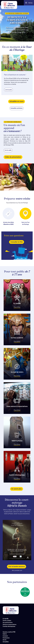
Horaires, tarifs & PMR (9, 632)
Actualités (6, 642)
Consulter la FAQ (17, 242)
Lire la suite (8, 150)
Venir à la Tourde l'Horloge (25, 216)
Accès (5, 640)
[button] (29, 3)
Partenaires (6, 638)
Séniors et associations (10, 624)
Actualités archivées (17, 108)
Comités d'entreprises (9, 626)
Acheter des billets (9, 216)
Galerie (5, 634)
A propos (5, 636)
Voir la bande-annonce (17, 566)
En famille (6, 618)
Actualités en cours (17, 101)
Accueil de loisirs (8, 622)
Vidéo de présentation (13, 157)
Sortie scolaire (7, 620)
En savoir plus (17, 489)
